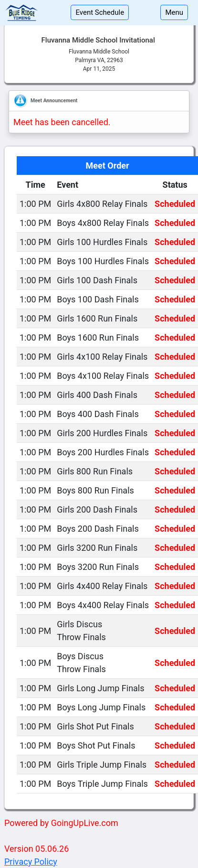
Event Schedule (100, 12)
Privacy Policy (31, 862)
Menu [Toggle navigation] (174, 12)
